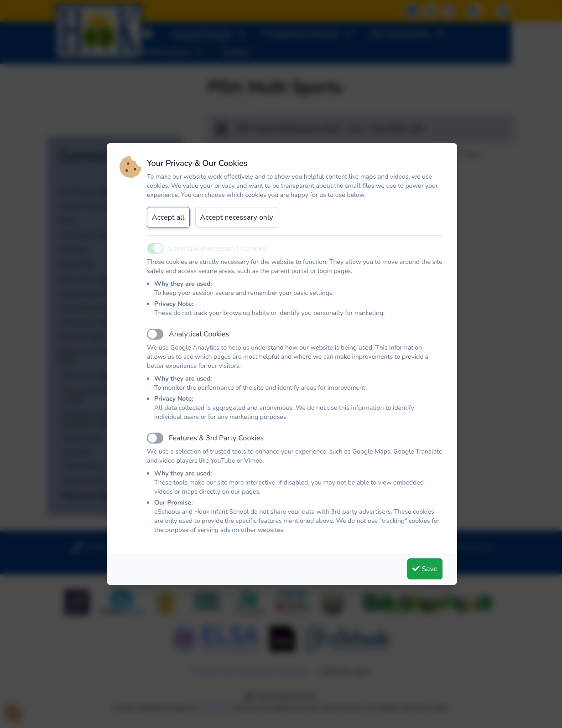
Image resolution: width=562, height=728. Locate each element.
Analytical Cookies (199, 334)
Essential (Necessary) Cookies (218, 248)
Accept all (168, 217)
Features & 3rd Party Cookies (216, 438)
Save (425, 569)
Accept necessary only (237, 217)
